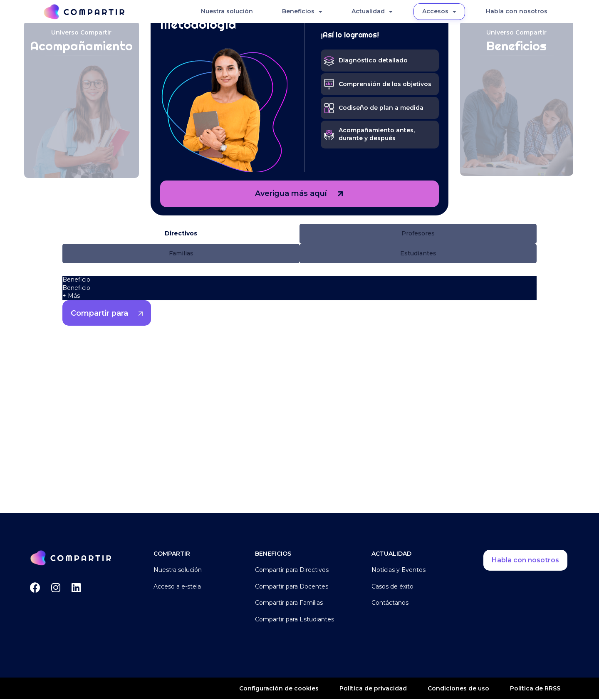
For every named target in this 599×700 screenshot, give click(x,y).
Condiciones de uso (458, 689)
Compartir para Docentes (292, 587)
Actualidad (372, 12)
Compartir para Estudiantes (295, 620)
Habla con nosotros (517, 11)
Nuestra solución (227, 11)
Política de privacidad (373, 689)
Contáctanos (390, 604)
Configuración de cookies (279, 689)
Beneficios (302, 12)
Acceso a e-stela (177, 587)
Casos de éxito (392, 587)
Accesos (439, 12)
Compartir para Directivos (292, 571)
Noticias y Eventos (399, 571)
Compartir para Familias (289, 604)
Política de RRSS (535, 689)
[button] (181, 234)
